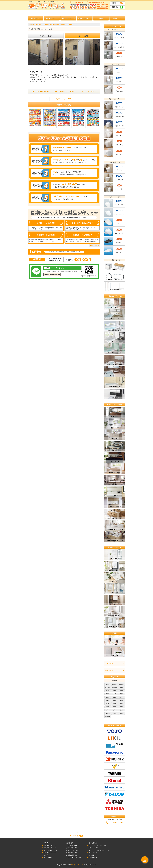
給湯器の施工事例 (72, 855)
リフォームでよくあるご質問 (98, 845)
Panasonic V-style (115, 473)
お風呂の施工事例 (72, 848)
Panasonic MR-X (115, 387)
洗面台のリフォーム (85, 19)
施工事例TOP (70, 843)
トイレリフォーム (115, 26)
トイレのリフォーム (36, 19)
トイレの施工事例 (72, 845)
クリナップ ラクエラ (115, 507)
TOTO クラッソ (115, 427)
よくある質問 (109, 663)
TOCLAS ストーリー (115, 353)
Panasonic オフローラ (115, 330)
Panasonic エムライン (115, 615)
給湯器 (101, 19)
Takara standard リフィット (115, 541)
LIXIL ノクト (115, 450)
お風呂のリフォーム (52, 19)
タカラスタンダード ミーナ (115, 341)
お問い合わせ (93, 858)
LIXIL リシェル (115, 461)
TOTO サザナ (115, 307)
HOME (46, 843)
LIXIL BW (115, 398)
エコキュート (117, 19)
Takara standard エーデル (115, 529)
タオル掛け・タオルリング (115, 280)
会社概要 (91, 855)
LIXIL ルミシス (115, 604)
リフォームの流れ (94, 848)
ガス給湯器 (115, 656)
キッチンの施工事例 (72, 850)
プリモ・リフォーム (77, 865)
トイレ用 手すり (115, 289)
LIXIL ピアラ (115, 593)
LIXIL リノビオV (115, 375)
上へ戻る (145, 860)
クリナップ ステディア (115, 518)
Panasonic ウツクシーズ (115, 627)
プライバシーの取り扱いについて (99, 850)
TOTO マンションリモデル (115, 364)
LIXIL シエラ (115, 439)
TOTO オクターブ (115, 570)
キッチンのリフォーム (68, 19)
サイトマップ (93, 853)
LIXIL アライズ (115, 319)
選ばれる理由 (109, 671)
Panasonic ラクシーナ (115, 484)
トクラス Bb (115, 495)
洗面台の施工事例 (72, 853)
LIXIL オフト (115, 581)
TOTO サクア (115, 559)
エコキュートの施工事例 (74, 858)
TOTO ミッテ (115, 416)
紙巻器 (115, 270)
